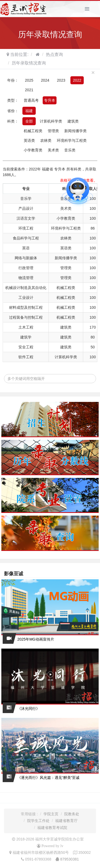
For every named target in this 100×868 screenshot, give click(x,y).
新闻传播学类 (75, 131)
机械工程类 (33, 131)
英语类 (29, 140)
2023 (61, 80)
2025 (29, 80)
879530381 (70, 859)
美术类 (53, 150)
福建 (29, 111)
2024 (45, 80)
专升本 (50, 100)
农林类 (46, 140)
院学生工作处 (38, 821)
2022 (77, 80)
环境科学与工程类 (72, 140)
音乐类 (70, 150)
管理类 (53, 131)
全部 (29, 121)
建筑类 (73, 121)
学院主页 (51, 814)
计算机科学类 (51, 121)
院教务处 (72, 814)
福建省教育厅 (66, 821)
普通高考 (31, 100)
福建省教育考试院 (52, 828)
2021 (29, 90)
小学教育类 (33, 150)
